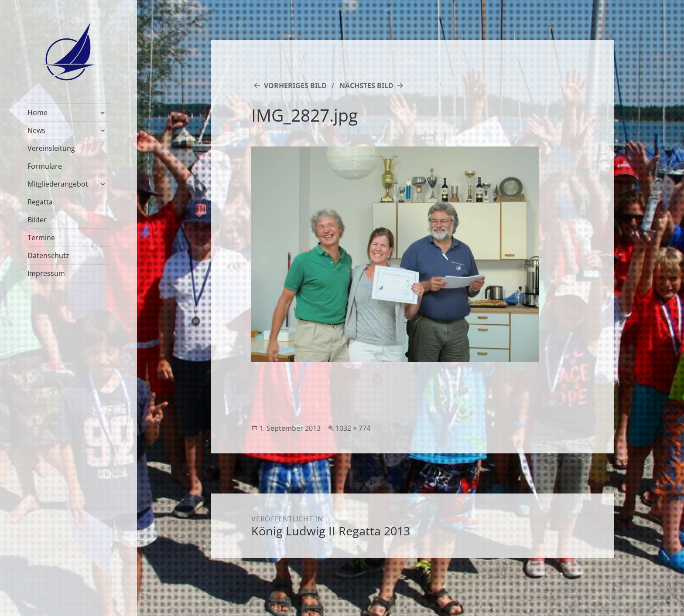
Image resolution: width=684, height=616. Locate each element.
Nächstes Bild (366, 85)
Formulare (45, 166)
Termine (41, 238)
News (36, 130)
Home (38, 112)
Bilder (37, 220)
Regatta (40, 202)
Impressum (46, 273)
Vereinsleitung (51, 148)
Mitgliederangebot (58, 184)
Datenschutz (48, 255)
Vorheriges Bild (295, 85)
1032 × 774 (353, 428)
